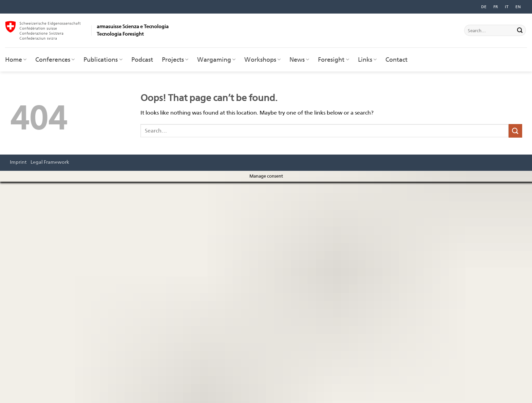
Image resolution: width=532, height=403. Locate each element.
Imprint (18, 162)
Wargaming (216, 59)
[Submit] (520, 31)
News (299, 59)
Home (16, 59)
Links (367, 59)
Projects (175, 59)
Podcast (142, 59)
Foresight (333, 59)
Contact (396, 59)
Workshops (262, 59)
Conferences (55, 59)
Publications (103, 59)
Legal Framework (50, 162)
